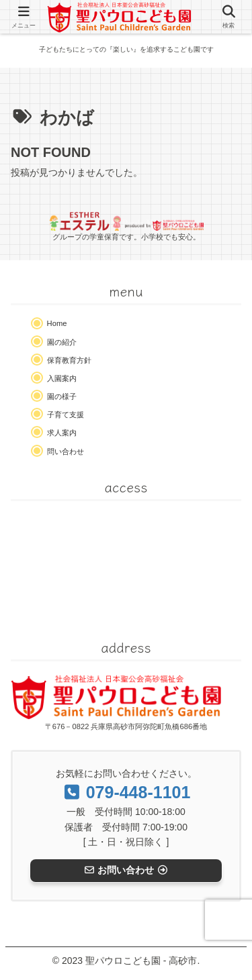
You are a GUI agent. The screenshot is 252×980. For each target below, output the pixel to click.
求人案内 (62, 433)
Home (57, 323)
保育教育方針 (69, 360)
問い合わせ (66, 451)
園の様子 (62, 396)
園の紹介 (62, 342)
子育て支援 (66, 415)
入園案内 (62, 378)
